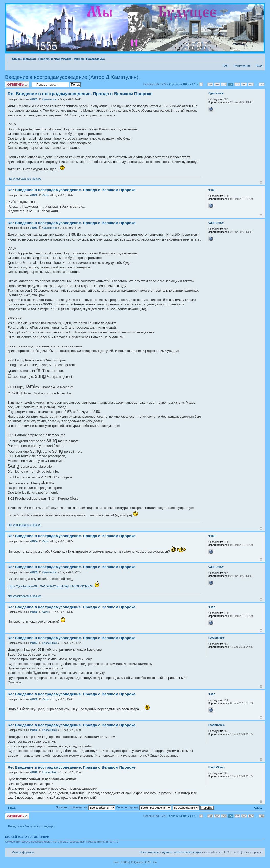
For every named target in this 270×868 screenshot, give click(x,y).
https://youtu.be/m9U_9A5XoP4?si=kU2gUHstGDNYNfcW (50, 586)
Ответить (17, 84)
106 (244, 84)
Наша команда (149, 852)
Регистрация (242, 66)
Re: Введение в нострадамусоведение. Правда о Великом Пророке (80, 94)
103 (224, 84)
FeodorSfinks (50, 643)
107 (251, 84)
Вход (259, 66)
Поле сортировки (144, 807)
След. (258, 808)
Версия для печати (251, 58)
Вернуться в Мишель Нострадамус (31, 826)
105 (237, 84)
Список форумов (24, 59)
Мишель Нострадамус (89, 59)
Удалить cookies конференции (181, 852)
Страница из (183, 84)
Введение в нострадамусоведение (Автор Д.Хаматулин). (72, 77)
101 (210, 84)
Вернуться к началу (261, 182)
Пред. (12, 808)
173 (262, 84)
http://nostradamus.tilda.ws (24, 179)
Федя (46, 195)
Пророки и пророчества (55, 59)
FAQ (226, 66)
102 (217, 84)
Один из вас (50, 99)
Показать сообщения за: (85, 807)
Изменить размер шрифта (259, 58)
